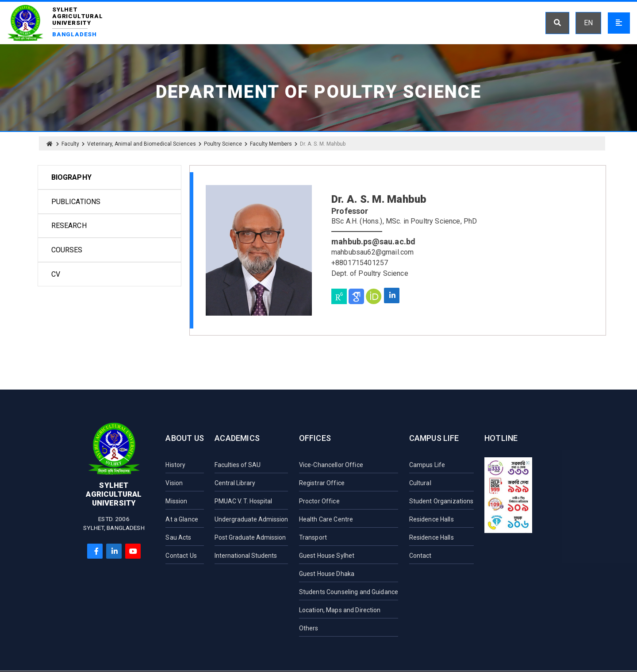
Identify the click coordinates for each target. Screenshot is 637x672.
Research (69, 226)
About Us (184, 438)
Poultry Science (223, 144)
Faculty (70, 144)
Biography (71, 177)
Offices (315, 438)
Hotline (501, 438)
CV (56, 274)
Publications (76, 202)
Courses (67, 250)
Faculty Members (271, 144)
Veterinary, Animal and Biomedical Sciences (142, 144)
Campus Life (434, 438)
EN (588, 23)
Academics (237, 438)
